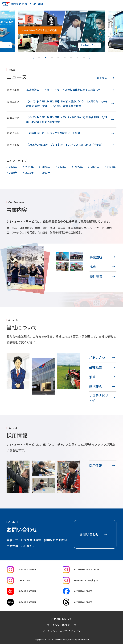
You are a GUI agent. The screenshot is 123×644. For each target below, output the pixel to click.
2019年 (13, 173)
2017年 (46, 173)
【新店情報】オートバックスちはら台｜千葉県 (53, 133)
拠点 (93, 267)
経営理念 (95, 386)
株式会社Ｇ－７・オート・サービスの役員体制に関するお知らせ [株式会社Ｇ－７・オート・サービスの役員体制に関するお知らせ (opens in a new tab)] (63, 90)
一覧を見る (101, 78)
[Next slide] (89, 58)
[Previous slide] (34, 58)
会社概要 (95, 367)
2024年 (46, 167)
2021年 (95, 167)
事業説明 (96, 257)
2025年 (29, 167)
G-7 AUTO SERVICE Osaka (81, 570)
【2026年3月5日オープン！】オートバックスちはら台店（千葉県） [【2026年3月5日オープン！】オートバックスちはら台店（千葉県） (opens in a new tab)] (65, 145)
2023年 (62, 167)
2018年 (29, 173)
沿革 (92, 377)
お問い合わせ (89, 534)
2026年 (13, 167)
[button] (39, 58)
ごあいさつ (97, 358)
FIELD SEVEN (19, 580)
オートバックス (88, 45)
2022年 (79, 167)
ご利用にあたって (61, 619)
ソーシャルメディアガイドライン (61, 631)
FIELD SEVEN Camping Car (81, 580)
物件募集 (96, 276)
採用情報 (95, 465)
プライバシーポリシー (60, 625)
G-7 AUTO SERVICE (22, 570)
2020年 (111, 167)
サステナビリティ (99, 398)
